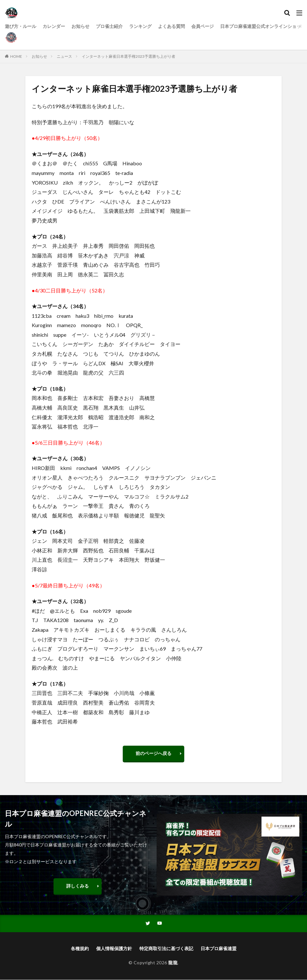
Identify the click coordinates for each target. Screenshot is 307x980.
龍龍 (173, 963)
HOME (16, 56)
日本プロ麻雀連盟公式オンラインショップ (263, 26)
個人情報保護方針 (114, 949)
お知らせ (80, 26)
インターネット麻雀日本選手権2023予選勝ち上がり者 (129, 56)
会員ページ (203, 26)
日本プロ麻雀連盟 (219, 949)
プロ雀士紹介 (109, 26)
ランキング (140, 26)
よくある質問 (171, 26)
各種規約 (80, 949)
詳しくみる (78, 886)
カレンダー (54, 26)
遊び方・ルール (21, 26)
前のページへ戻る (153, 753)
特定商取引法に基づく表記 (166, 949)
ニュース (64, 56)
